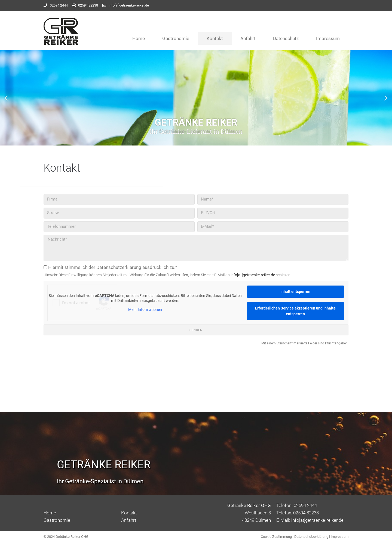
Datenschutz (286, 38)
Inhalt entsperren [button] (295, 292)
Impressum (328, 38)
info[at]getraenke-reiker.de (253, 275)
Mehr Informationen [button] (145, 310)
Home (139, 38)
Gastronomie (176, 38)
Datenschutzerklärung (311, 537)
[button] (6, 98)
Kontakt (215, 38)
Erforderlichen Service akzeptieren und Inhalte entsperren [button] (295, 311)
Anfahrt (248, 38)
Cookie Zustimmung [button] (276, 537)
